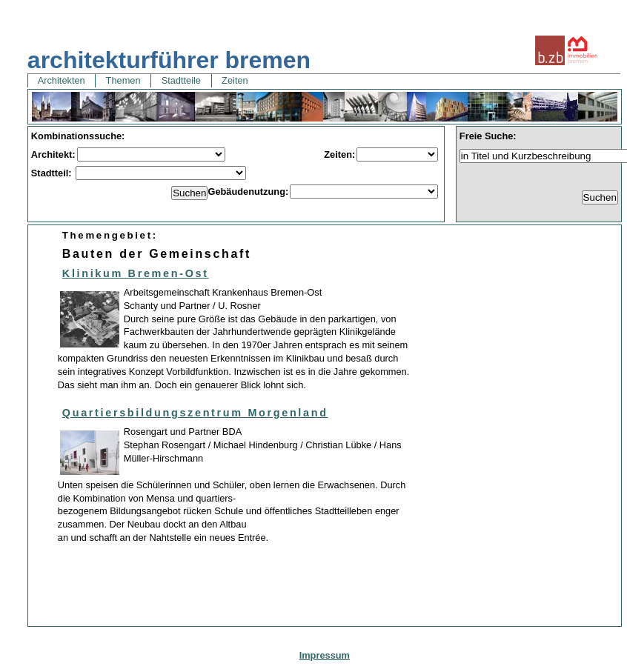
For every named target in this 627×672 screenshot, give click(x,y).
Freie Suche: (488, 136)
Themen (123, 80)
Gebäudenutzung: (248, 192)
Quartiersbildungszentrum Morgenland (195, 413)
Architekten (62, 80)
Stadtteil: (53, 173)
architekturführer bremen (169, 60)
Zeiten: (339, 154)
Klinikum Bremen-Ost (136, 273)
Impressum (325, 655)
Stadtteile (181, 80)
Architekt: (53, 154)
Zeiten (235, 80)
